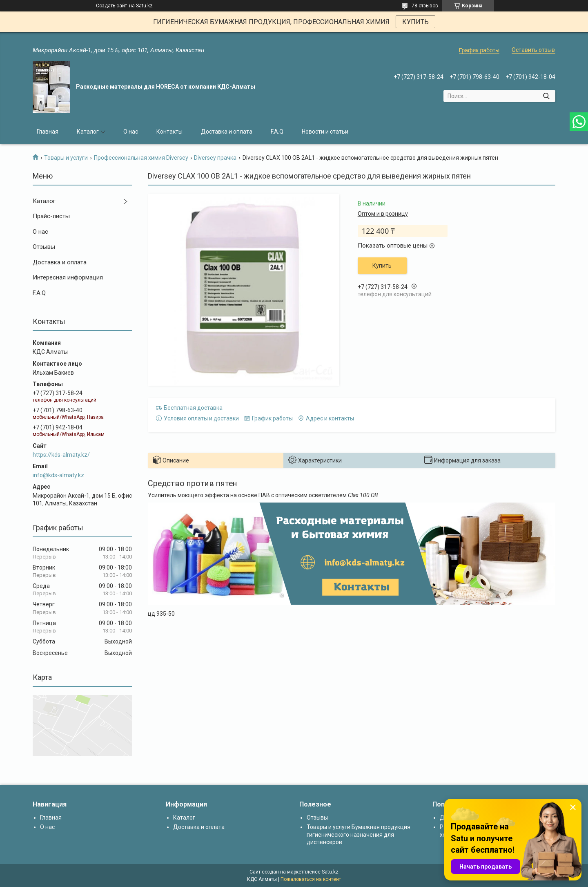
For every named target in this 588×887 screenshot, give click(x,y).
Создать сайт (111, 6)
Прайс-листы (51, 216)
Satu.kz (330, 872)
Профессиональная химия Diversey (141, 158)
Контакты (169, 132)
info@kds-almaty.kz (58, 475)
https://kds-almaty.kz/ (61, 455)
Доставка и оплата (227, 132)
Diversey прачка (215, 158)
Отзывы (44, 247)
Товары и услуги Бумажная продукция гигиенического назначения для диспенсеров (359, 834)
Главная (48, 132)
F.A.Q (277, 132)
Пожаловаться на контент (311, 879)
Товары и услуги (66, 158)
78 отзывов (425, 6)
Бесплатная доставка (193, 408)
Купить (382, 266)
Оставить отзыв (533, 50)
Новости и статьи (325, 132)
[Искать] (546, 96)
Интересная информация (68, 277)
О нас (131, 132)
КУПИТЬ (415, 22)
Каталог (88, 132)
